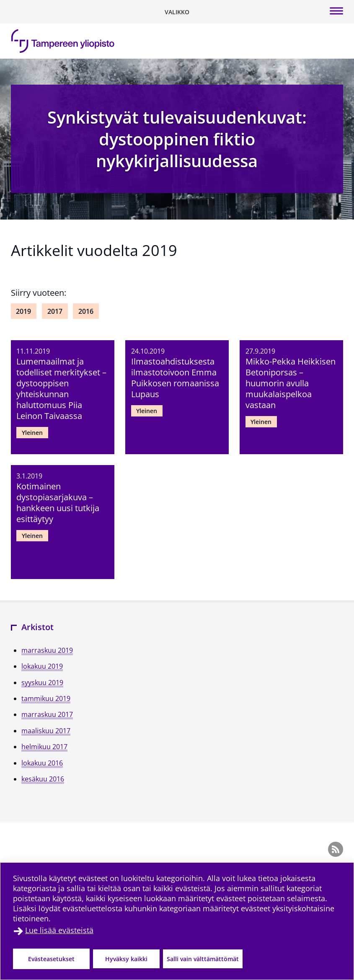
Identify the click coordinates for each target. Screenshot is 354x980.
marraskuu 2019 (47, 650)
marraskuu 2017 (47, 714)
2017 (55, 311)
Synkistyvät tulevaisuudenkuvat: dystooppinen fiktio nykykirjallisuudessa (177, 139)
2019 (23, 311)
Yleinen (32, 433)
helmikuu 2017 (44, 747)
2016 (86, 311)
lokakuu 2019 (42, 666)
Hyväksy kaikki (126, 959)
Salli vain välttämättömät (203, 959)
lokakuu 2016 (42, 763)
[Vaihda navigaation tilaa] (177, 12)
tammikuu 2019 (46, 698)
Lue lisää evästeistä (59, 930)
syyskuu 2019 (42, 683)
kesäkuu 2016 (43, 779)
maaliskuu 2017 (46, 731)
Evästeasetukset (51, 959)
